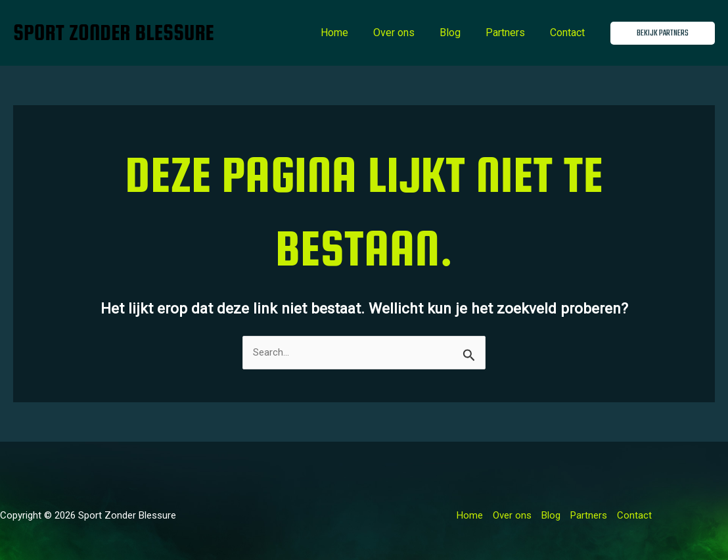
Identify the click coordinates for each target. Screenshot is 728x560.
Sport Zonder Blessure (114, 33)
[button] (663, 33)
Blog (460, 33)
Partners (511, 33)
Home (352, 33)
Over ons (408, 33)
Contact (569, 33)
